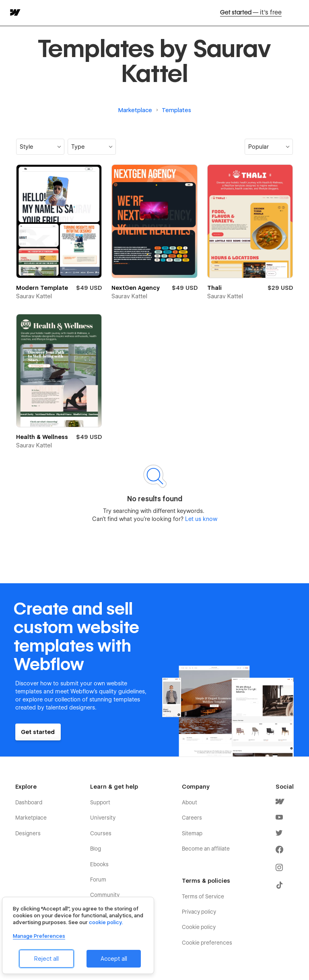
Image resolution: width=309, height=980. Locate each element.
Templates (176, 110)
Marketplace (135, 110)
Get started (251, 13)
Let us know (200, 519)
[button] (40, 147)
